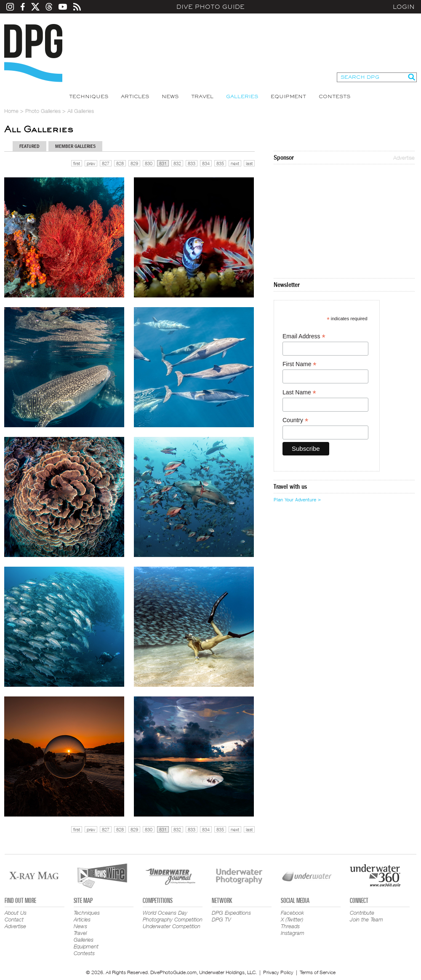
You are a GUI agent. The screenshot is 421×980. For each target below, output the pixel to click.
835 (220, 163)
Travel (202, 96)
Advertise (404, 158)
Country (295, 420)
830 (149, 163)
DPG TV (221, 919)
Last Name (299, 392)
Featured (29, 146)
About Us (16, 913)
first (77, 163)
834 (206, 163)
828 (120, 163)
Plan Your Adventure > (297, 500)
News (170, 96)
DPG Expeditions (231, 913)
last (249, 163)
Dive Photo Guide (210, 7)
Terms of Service (318, 972)
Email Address (304, 336)
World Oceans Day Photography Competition (173, 916)
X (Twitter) (292, 919)
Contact (14, 919)
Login (404, 7)
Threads (290, 926)
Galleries (242, 96)
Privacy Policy (278, 972)
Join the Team (366, 919)
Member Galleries (75, 146)
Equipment (288, 96)
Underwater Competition (172, 926)
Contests (334, 96)
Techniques (89, 96)
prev (91, 163)
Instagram (293, 933)
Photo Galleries (43, 111)
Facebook (292, 913)
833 (192, 163)
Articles (135, 96)
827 (106, 163)
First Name (300, 364)
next (235, 163)
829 (134, 163)
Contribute (362, 913)
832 (177, 163)
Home (11, 111)
